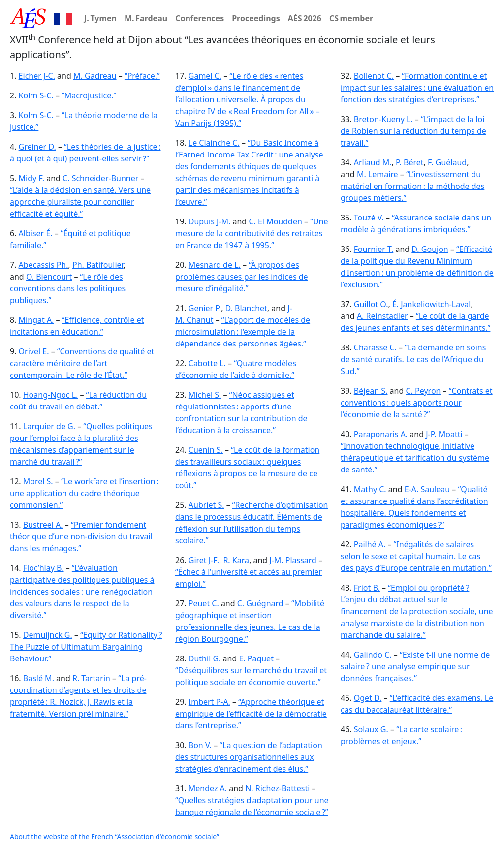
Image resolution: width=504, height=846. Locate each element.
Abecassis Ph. (44, 265)
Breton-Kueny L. (383, 119)
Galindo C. (373, 655)
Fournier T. (374, 249)
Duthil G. (205, 658)
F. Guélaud (447, 162)
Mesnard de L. (215, 265)
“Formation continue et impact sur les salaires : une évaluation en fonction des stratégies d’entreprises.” (417, 88)
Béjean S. (371, 391)
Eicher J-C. (37, 76)
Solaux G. (371, 729)
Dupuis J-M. (210, 221)
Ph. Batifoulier (98, 265)
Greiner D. (37, 147)
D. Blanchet (246, 308)
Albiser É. (36, 233)
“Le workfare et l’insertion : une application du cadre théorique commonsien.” (84, 493)
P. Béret (410, 162)
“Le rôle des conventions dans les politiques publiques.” (68, 288)
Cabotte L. (207, 363)
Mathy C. (370, 489)
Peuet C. (204, 603)
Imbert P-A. (209, 702)
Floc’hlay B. (44, 568)
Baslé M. (39, 678)
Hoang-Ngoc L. (51, 395)
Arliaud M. (373, 162)
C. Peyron (423, 391)
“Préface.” (142, 76)
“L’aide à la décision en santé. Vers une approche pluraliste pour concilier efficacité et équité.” (80, 202)
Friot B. (367, 588)
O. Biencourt (49, 277)
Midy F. (31, 178)
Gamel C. (205, 76)
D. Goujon (430, 249)
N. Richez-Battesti (277, 788)
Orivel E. (34, 351)
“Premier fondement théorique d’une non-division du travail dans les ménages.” (81, 536)
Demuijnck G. (48, 635)
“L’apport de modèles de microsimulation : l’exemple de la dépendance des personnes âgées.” (243, 332)
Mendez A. (208, 788)
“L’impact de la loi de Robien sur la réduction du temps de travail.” (413, 131)
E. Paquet (256, 658)
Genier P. (205, 308)
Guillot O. (371, 304)
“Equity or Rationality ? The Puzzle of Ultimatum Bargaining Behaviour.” (86, 647)
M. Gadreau (95, 76)
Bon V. (200, 745)
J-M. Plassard (293, 560)
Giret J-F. (204, 560)
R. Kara (236, 560)
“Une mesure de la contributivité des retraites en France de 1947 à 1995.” (252, 233)
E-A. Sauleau (427, 489)
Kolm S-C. (36, 95)
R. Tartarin (91, 678)
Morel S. (38, 481)
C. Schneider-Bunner (100, 178)
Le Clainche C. (214, 143)
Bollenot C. (374, 76)
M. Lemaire (378, 174)
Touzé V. (369, 218)
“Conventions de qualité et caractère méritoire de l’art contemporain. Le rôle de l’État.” (82, 363)
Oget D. (368, 698)
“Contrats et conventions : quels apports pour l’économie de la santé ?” (417, 403)
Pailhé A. (370, 544)
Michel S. (205, 395)
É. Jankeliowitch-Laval (432, 304)
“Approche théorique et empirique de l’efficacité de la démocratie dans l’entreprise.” (251, 714)
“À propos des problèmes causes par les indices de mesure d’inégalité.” (242, 277)
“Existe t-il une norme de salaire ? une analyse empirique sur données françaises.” (415, 666)
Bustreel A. (43, 525)
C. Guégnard (260, 603)
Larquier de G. (49, 426)
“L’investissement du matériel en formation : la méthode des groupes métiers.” (412, 186)
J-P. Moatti (444, 434)
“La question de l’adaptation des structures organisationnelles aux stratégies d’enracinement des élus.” (249, 757)
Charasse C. (375, 347)
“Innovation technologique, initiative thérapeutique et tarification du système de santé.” (415, 458)
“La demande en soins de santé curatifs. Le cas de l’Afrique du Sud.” (413, 359)
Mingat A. (36, 320)
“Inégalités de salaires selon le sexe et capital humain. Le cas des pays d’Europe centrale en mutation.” (416, 556)
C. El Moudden (275, 221)
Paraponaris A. (381, 434)
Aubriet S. (206, 505)
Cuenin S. (206, 450)
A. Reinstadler (382, 316)
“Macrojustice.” (89, 95)
